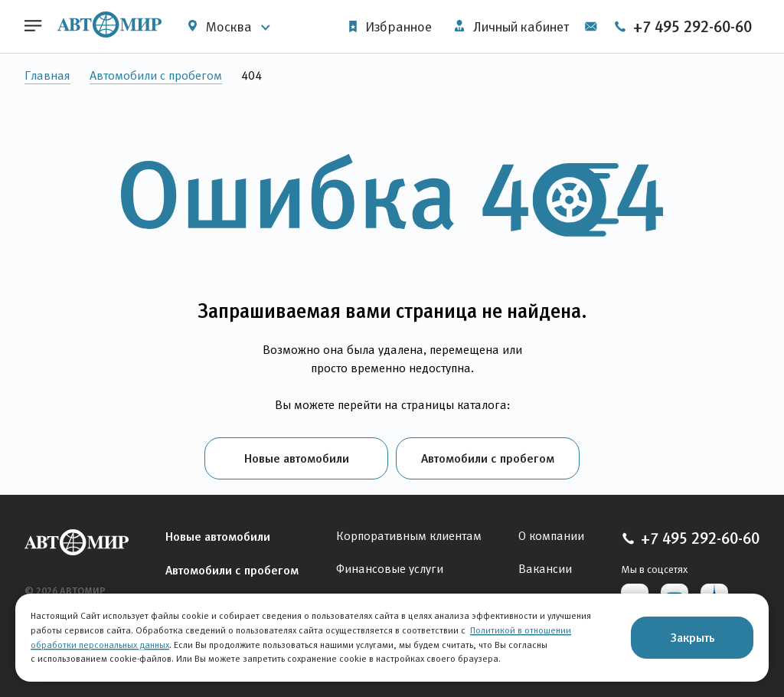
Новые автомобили (297, 458)
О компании (551, 536)
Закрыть (693, 637)
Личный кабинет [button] (512, 27)
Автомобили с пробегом (156, 75)
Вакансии (545, 569)
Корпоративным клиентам (409, 536)
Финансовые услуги (390, 569)
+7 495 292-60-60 (683, 27)
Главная (47, 75)
